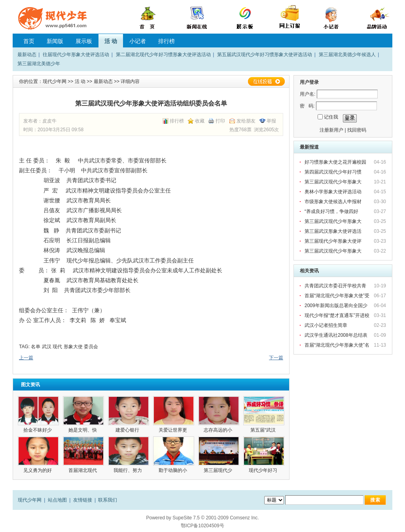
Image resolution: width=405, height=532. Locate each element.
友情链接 (83, 500)
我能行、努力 (128, 470)
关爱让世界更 (173, 430)
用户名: (308, 94)
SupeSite (182, 518)
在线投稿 (266, 81)
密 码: (307, 106)
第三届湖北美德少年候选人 (347, 55)
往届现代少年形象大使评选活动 (76, 55)
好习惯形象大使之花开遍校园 (335, 162)
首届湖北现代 (83, 470)
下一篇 (276, 358)
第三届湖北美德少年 (39, 64)
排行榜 (167, 41)
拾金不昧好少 (38, 430)
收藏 (200, 121)
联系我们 (108, 500)
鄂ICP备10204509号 (202, 526)
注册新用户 (331, 130)
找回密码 (357, 130)
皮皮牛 (49, 121)
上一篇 (26, 358)
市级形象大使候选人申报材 (334, 202)
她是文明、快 (83, 430)
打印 (220, 121)
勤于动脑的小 (173, 470)
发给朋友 (246, 121)
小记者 (138, 41)
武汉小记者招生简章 (326, 325)
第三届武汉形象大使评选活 (334, 231)
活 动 (111, 41)
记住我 (331, 117)
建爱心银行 (129, 430)
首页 (29, 41)
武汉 (47, 347)
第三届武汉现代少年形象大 (334, 182)
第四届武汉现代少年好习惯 (334, 172)
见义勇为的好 (38, 470)
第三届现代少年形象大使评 (334, 241)
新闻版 (55, 41)
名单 (36, 347)
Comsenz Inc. (244, 518)
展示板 (84, 41)
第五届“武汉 (264, 430)
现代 (57, 347)
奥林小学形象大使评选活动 (334, 192)
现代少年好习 (264, 470)
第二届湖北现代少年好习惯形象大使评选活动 (163, 55)
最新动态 (27, 55)
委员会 (91, 347)
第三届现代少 (219, 470)
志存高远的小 (219, 430)
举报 (271, 121)
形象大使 (73, 347)
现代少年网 (55, 81)
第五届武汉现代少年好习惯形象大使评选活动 (265, 55)
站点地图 (57, 500)
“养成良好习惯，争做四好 (332, 211)
